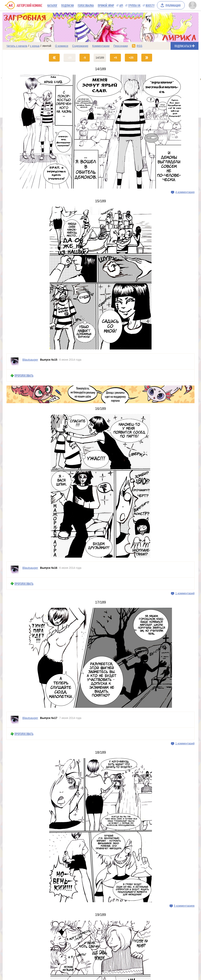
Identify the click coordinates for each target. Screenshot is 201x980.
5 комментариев (184, 906)
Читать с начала (17, 46)
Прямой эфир (106, 5)
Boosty (150, 5)
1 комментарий (185, 593)
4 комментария (185, 192)
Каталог (52, 5)
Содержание (80, 46)
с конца (35, 46)
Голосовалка (86, 5)
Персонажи (121, 46)
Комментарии (101, 46)
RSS (139, 46)
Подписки (68, 5)
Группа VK (134, 5)
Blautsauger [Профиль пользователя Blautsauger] (30, 360)
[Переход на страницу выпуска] (100, 132)
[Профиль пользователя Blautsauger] (15, 361)
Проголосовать (24, 375)
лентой (47, 46)
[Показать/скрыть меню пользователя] (193, 5)
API (121, 5)
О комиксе (62, 46)
